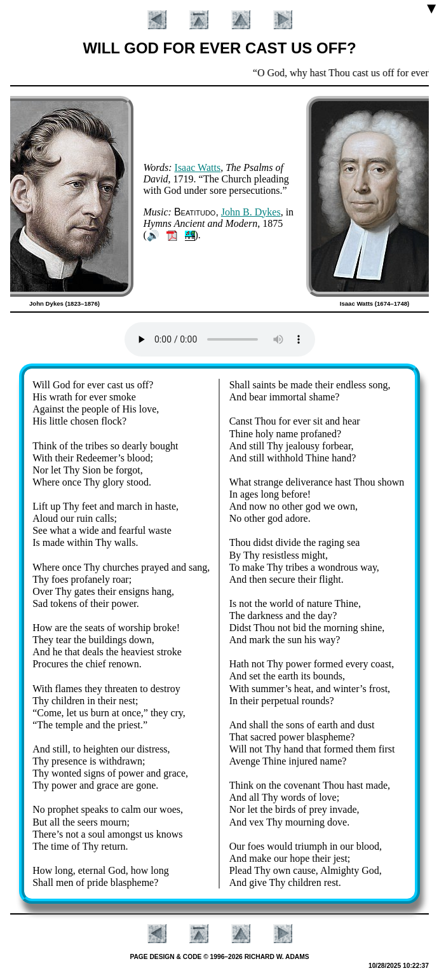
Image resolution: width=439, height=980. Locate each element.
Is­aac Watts (198, 167)
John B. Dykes (251, 212)
